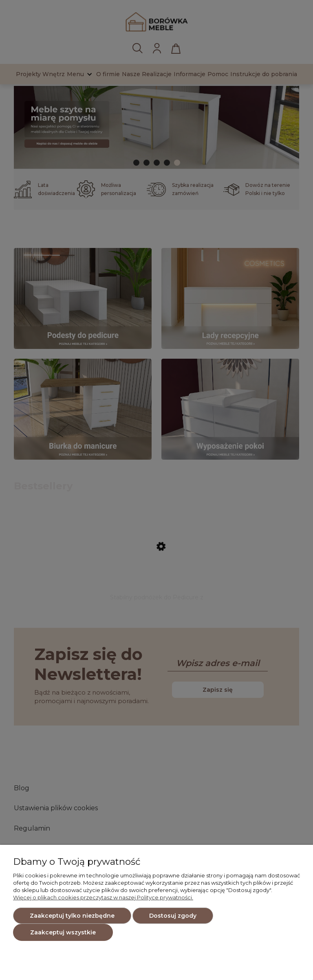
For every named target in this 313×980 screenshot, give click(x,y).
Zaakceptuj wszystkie (63, 932)
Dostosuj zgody (173, 916)
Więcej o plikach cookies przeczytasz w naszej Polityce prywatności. (103, 897)
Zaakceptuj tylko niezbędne (72, 916)
